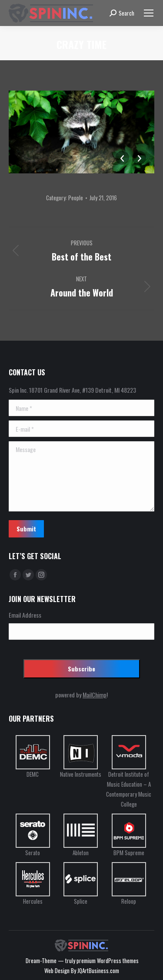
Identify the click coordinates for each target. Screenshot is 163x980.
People (76, 198)
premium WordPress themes (108, 960)
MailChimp (95, 695)
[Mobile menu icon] (149, 13)
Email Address (25, 615)
